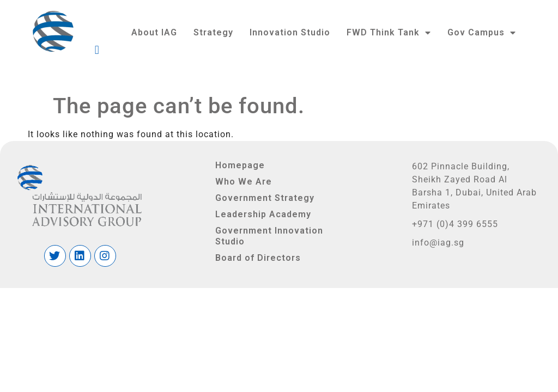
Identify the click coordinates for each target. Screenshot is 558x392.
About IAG (154, 32)
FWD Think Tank (389, 33)
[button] (304, 50)
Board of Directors (258, 258)
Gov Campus (482, 33)
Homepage (240, 165)
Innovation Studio (290, 32)
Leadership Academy (263, 214)
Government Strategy (265, 198)
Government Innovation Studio (269, 236)
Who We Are (244, 182)
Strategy (213, 32)
